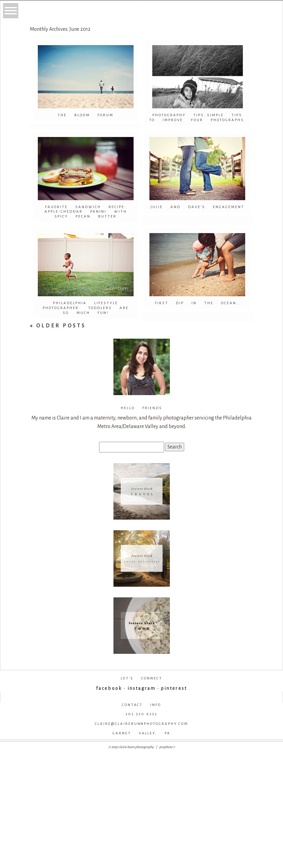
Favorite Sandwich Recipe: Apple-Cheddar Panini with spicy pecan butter (86, 212)
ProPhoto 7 (167, 747)
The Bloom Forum (86, 115)
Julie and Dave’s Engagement (197, 207)
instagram (141, 688)
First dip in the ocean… (197, 303)
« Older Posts (58, 326)
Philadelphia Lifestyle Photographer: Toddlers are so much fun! (86, 308)
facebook (109, 688)
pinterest (174, 688)
